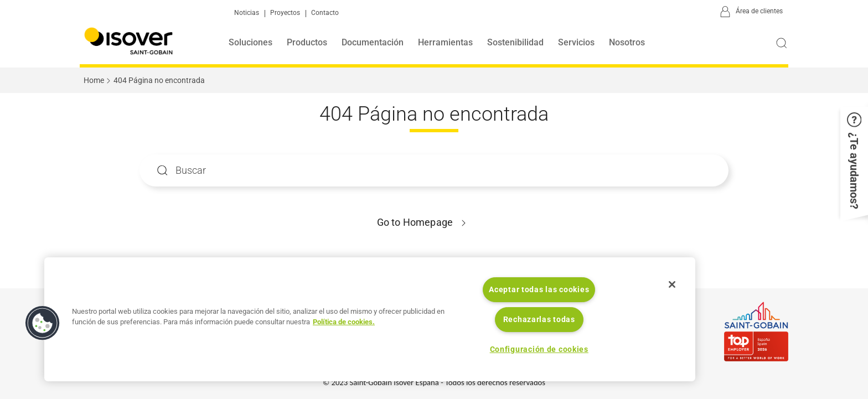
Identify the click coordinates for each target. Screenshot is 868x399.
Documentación (373, 42)
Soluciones (250, 42)
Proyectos (285, 13)
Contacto (325, 13)
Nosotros (627, 42)
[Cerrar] (672, 284)
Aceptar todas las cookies (539, 290)
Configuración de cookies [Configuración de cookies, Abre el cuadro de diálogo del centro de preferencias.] (539, 349)
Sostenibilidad (515, 42)
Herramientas (445, 42)
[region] (370, 319)
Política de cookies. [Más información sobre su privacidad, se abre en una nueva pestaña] (344, 322)
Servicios (576, 42)
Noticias (247, 13)
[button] (854, 161)
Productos (307, 42)
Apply (162, 170)
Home (94, 80)
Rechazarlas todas (539, 320)
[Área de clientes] (750, 12)
